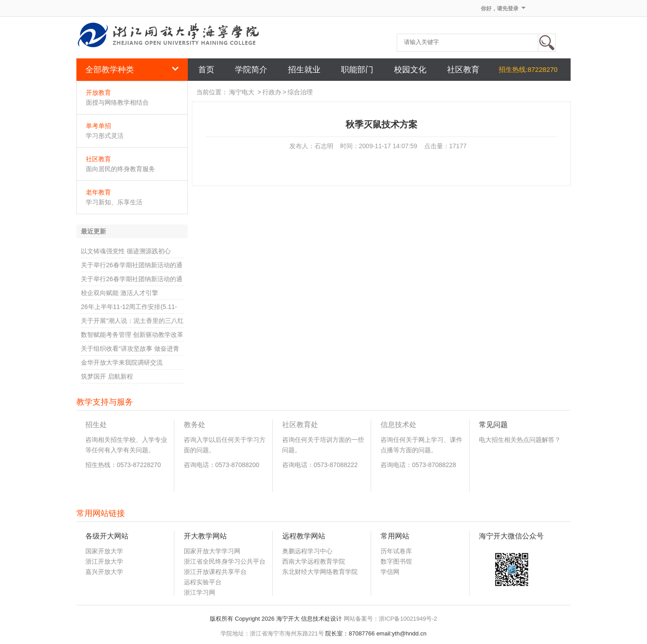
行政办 (272, 92)
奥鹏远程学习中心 (307, 551)
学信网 (390, 572)
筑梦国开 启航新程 (107, 376)
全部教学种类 (132, 70)
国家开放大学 (104, 551)
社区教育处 (300, 425)
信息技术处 (399, 425)
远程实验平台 (203, 582)
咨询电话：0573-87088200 (222, 465)
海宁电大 (242, 92)
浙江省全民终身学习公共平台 (225, 561)
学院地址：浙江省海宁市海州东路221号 (272, 633)
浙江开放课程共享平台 (215, 572)
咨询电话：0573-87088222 (320, 465)
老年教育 (98, 192)
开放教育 (98, 93)
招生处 (96, 425)
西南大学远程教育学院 (314, 561)
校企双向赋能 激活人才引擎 (120, 293)
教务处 (195, 425)
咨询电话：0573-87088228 (418, 465)
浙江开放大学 (104, 561)
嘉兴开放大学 (104, 572)
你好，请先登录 (500, 9)
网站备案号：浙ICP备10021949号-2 (390, 619)
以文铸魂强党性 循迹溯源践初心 (126, 251)
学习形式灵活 (105, 136)
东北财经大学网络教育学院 (320, 572)
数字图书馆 (396, 561)
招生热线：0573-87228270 (123, 465)
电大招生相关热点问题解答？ (520, 440)
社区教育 (98, 159)
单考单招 (98, 126)
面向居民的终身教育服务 (120, 169)
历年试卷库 (396, 551)
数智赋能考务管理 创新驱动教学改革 (132, 335)
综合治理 (300, 92)
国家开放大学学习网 (212, 551)
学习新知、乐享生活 (114, 202)
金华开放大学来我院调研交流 (122, 362)
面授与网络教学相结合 (117, 102)
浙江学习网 (199, 592)
